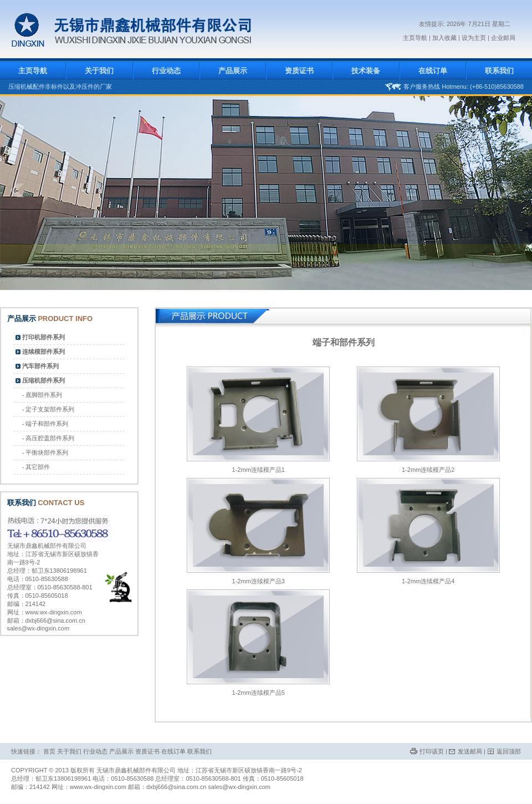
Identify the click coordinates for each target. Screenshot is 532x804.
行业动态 (166, 71)
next (511, 196)
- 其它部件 (36, 467)
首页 (49, 751)
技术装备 (366, 71)
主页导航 (415, 38)
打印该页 (432, 751)
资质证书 (299, 71)
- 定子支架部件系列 (48, 409)
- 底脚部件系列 (42, 395)
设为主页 (474, 38)
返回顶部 (509, 751)
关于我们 (99, 71)
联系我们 (499, 71)
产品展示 (233, 71)
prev (21, 196)
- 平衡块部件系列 (45, 452)
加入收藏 (445, 38)
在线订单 (433, 71)
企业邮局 (503, 38)
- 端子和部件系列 (45, 424)
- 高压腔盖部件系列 (48, 438)
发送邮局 (470, 751)
